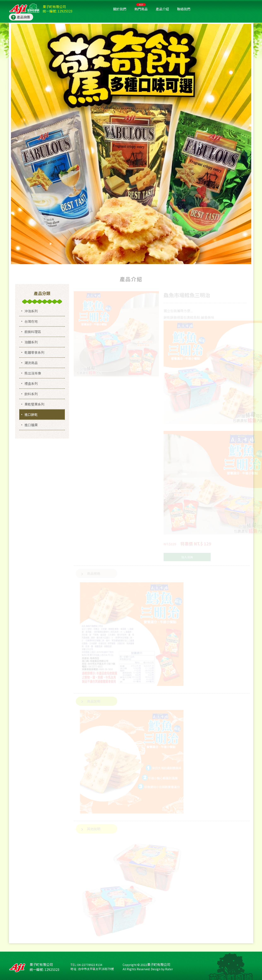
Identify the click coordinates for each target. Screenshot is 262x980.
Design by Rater (162, 969)
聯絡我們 (184, 9)
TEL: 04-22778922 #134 (86, 965)
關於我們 (120, 9)
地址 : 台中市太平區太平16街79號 (92, 969)
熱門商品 (141, 7)
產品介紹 (162, 9)
